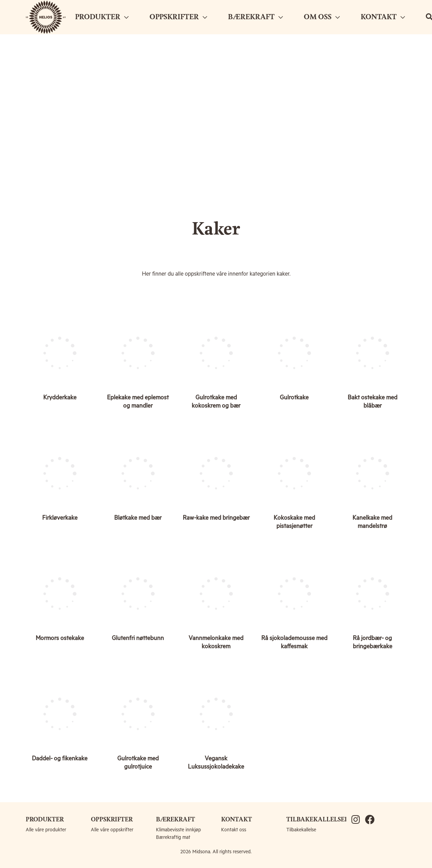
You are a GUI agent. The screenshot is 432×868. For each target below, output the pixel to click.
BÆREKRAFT (255, 17)
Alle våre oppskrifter (112, 830)
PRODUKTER (102, 17)
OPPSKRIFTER (178, 17)
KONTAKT (383, 17)
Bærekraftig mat (173, 837)
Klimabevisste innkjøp (178, 830)
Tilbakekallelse (301, 830)
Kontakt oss (234, 830)
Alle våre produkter (46, 830)
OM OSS (322, 17)
